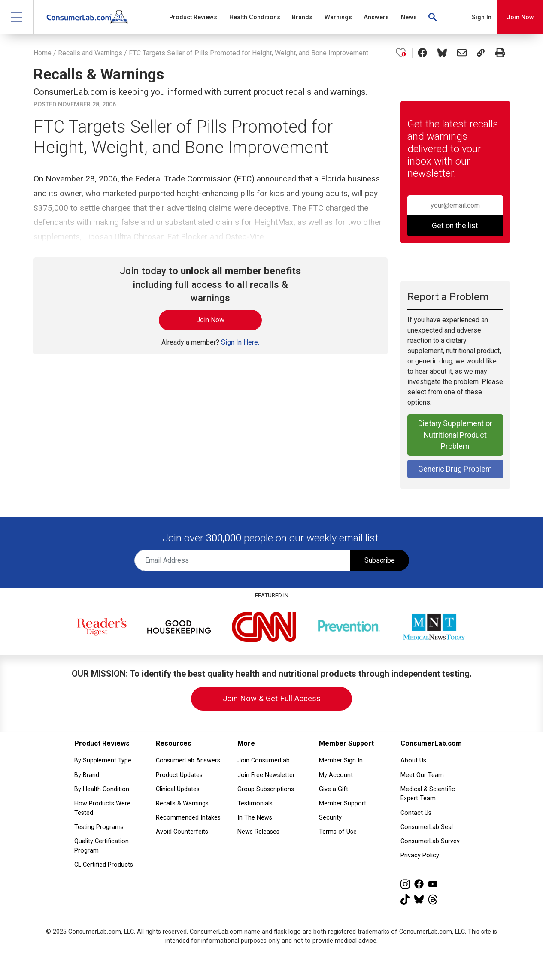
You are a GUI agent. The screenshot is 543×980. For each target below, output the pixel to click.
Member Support (343, 803)
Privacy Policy (420, 855)
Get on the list (455, 226)
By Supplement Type (103, 761)
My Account (336, 775)
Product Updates (179, 775)
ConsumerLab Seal (427, 827)
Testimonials (255, 803)
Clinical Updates (178, 789)
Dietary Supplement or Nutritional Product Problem (455, 435)
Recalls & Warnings (182, 803)
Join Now (520, 17)
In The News (255, 818)
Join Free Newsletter (266, 775)
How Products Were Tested (102, 808)
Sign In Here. (240, 342)
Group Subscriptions (266, 789)
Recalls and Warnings (90, 53)
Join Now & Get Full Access (272, 698)
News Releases (258, 832)
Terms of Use (338, 832)
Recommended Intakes (188, 818)
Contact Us (416, 813)
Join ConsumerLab (264, 761)
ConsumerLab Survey (430, 841)
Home (42, 53)
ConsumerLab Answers (188, 761)
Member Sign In (341, 761)
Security (330, 818)
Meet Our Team (422, 775)
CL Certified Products (104, 865)
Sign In (482, 17)
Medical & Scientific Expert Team (428, 794)
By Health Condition (102, 789)
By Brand (87, 775)
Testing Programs (99, 827)
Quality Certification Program (102, 846)
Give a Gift (334, 789)
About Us (413, 761)
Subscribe (380, 560)
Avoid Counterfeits (182, 832)
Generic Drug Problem (455, 469)
